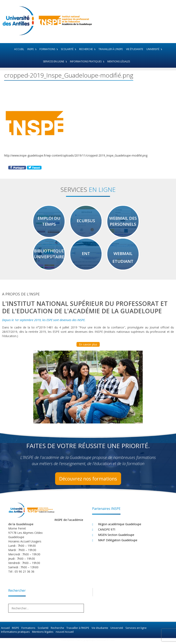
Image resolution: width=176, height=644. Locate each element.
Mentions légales (119, 61)
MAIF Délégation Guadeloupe (118, 542)
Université (155, 49)
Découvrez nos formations (88, 481)
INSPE (33, 49)
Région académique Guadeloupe (120, 526)
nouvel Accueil (64, 634)
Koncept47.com (106, 642)
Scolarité (69, 49)
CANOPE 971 (107, 532)
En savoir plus (88, 347)
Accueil (19, 49)
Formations (49, 49)
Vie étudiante (135, 49)
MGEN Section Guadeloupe (116, 537)
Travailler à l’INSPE (111, 49)
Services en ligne (56, 62)
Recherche (88, 49)
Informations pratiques (88, 62)
